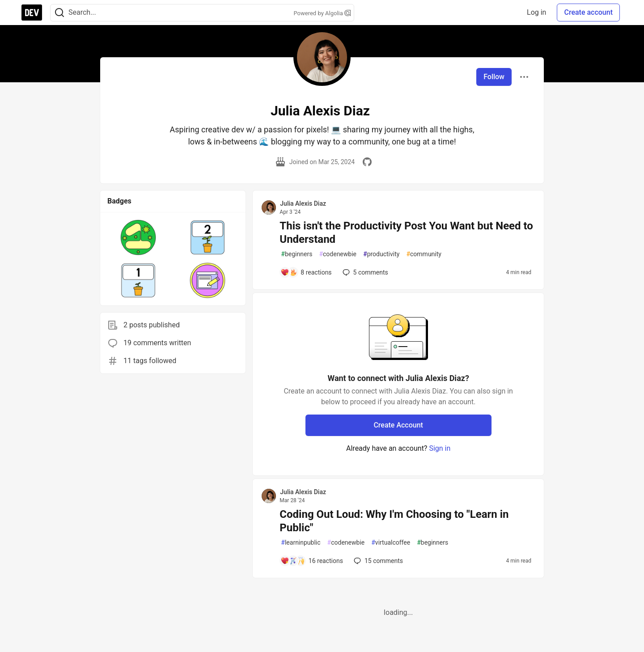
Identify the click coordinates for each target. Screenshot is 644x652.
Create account (588, 12)
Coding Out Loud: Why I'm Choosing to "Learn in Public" (394, 521)
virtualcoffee (391, 543)
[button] (138, 237)
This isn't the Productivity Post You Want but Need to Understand (406, 233)
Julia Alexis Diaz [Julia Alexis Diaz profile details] (303, 203)
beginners (297, 254)
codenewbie (338, 254)
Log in (536, 12)
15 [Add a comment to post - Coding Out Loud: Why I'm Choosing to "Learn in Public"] (377, 561)
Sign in (440, 448)
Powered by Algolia (322, 13)
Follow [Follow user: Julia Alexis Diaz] (494, 77)
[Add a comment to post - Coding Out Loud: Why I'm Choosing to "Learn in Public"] (312, 561)
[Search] (59, 13)
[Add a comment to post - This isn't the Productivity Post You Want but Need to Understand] (306, 272)
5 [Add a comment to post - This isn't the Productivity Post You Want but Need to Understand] (364, 272)
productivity (381, 254)
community (424, 254)
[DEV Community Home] (32, 13)
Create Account (398, 425)
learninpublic (301, 543)
